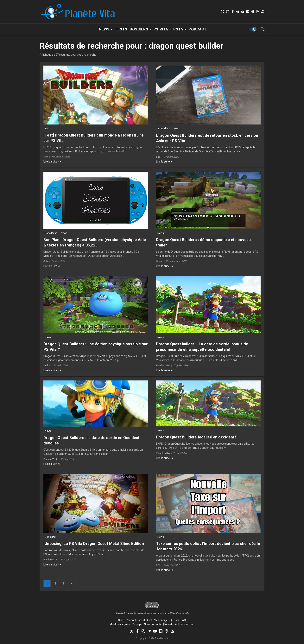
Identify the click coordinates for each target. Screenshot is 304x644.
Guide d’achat (126, 620)
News (106, 29)
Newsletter (171, 624)
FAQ (183, 620)
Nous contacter (153, 624)
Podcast (198, 29)
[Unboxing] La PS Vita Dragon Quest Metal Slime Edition (94, 544)
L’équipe (137, 624)
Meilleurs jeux (162, 620)
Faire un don (187, 624)
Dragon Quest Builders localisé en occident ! (196, 437)
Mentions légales (120, 624)
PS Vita (162, 29)
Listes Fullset (144, 620)
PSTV (180, 29)
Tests (121, 29)
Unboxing (50, 537)
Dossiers (140, 29)
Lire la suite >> (52, 162)
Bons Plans (164, 128)
